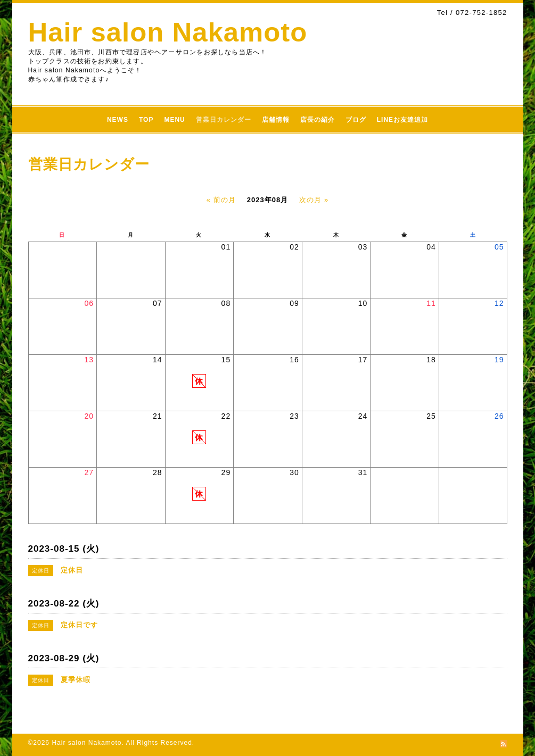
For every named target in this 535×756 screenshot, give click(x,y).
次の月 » (314, 200)
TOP (146, 120)
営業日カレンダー (224, 120)
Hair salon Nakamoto (168, 32)
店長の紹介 (318, 120)
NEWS (118, 120)
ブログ (356, 120)
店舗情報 (276, 120)
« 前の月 (221, 200)
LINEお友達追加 (402, 120)
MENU (174, 120)
